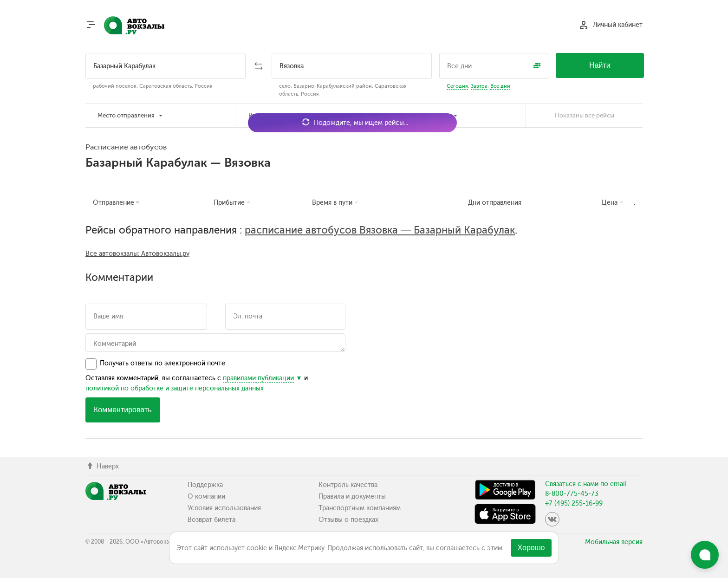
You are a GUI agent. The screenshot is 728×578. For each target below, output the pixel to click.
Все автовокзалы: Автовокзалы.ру (137, 254)
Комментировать (123, 410)
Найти (600, 65)
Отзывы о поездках (348, 520)
